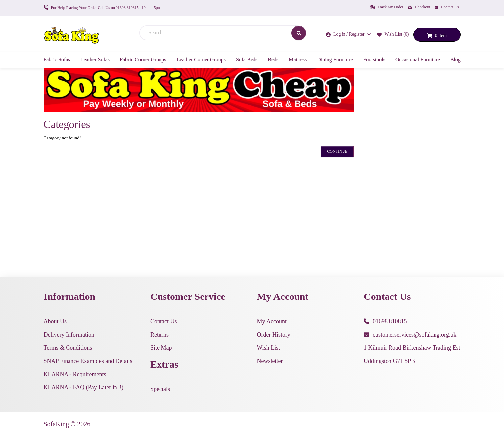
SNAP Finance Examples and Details (88, 361)
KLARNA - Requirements (75, 374)
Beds (273, 60)
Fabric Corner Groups (143, 60)
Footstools (374, 60)
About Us (55, 321)
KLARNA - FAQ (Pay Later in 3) (84, 387)
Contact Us (447, 7)
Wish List (269, 348)
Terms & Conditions (68, 348)
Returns (160, 335)
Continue (337, 151)
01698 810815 (390, 321)
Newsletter (270, 361)
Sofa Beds (247, 60)
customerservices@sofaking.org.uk (414, 335)
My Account (272, 321)
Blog (456, 60)
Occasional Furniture (418, 60)
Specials (160, 389)
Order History (274, 335)
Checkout (419, 7)
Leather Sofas (95, 60)
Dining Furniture (335, 60)
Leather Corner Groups (201, 60)
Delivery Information (69, 335)
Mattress (298, 60)
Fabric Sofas (57, 60)
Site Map (161, 348)
